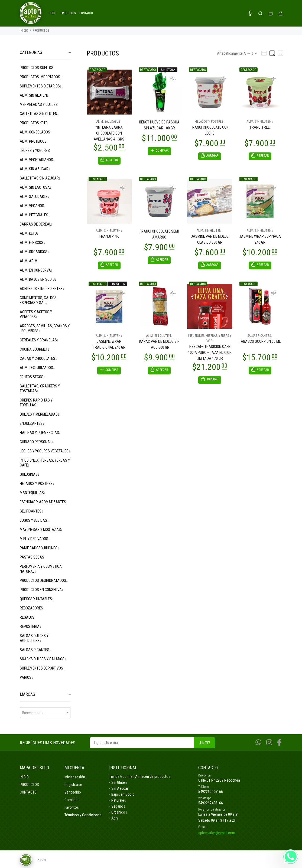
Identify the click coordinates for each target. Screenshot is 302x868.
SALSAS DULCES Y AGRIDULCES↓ (34, 638)
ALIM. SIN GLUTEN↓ (34, 95)
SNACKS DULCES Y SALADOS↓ (43, 659)
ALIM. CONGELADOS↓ (36, 132)
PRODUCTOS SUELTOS (37, 68)
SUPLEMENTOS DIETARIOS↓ (41, 86)
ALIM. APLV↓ (29, 261)
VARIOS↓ (27, 677)
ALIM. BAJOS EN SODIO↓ (38, 279)
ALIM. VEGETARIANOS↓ (37, 160)
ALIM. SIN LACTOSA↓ (36, 187)
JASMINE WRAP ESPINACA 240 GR (260, 240)
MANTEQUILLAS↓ (33, 493)
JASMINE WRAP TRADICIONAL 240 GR (109, 346)
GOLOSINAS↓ (30, 474)
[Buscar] (260, 14)
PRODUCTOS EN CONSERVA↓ (42, 590)
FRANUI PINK (109, 237)
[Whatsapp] (258, 743)
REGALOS (27, 617)
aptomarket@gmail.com (217, 833)
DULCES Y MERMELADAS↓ (40, 414)
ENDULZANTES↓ (32, 423)
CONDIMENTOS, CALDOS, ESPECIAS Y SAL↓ (39, 300)
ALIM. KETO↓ (29, 233)
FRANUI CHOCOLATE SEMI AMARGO (159, 235)
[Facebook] (279, 743)
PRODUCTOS (41, 31)
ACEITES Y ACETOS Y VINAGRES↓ (36, 314)
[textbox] (45, 713)
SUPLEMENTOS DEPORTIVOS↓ (42, 668)
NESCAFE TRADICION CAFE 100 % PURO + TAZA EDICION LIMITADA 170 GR (210, 354)
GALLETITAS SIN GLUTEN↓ (39, 114)
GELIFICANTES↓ (32, 511)
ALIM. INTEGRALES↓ (35, 215)
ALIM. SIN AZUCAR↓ (35, 169)
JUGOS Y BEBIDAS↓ (34, 520)
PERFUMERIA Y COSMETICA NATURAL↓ (41, 569)
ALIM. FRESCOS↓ (33, 243)
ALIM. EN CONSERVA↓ (36, 270)
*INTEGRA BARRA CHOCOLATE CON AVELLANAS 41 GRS (109, 133)
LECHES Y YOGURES (35, 151)
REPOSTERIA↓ (31, 626)
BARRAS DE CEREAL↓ (36, 224)
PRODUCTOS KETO (34, 123)
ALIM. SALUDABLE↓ (35, 197)
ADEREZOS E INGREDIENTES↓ (42, 289)
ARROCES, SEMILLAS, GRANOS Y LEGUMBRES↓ (45, 328)
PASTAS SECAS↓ (33, 557)
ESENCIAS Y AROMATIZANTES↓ (44, 502)
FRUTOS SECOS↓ (33, 377)
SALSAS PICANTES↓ (35, 650)
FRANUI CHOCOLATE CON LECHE (210, 130)
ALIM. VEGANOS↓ (33, 206)
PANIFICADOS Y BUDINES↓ (40, 548)
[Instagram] (269, 743)
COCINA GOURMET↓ (35, 349)
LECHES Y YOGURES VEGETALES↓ (45, 451)
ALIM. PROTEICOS (33, 141)
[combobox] (45, 713)
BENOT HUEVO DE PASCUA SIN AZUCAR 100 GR (159, 125)
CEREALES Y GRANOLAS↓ (39, 340)
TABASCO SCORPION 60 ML (260, 343)
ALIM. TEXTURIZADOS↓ (37, 368)
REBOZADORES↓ (32, 608)
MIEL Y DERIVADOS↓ (35, 539)
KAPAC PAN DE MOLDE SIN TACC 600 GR (159, 346)
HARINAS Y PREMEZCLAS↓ (40, 433)
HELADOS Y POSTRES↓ (37, 484)
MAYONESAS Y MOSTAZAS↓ (41, 530)
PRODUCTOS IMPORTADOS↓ (41, 77)
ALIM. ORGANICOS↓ (35, 252)
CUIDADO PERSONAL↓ (37, 442)
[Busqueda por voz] (250, 13)
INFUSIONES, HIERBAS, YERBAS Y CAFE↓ (45, 463)
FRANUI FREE (260, 127)
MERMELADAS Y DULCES (39, 105)
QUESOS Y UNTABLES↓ (37, 599)
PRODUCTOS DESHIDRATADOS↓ (44, 580)
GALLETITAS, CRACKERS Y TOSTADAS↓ (40, 389)
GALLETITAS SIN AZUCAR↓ (40, 178)
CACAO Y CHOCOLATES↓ (38, 358)
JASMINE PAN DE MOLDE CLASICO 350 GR (210, 240)
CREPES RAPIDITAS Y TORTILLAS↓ (36, 403)
